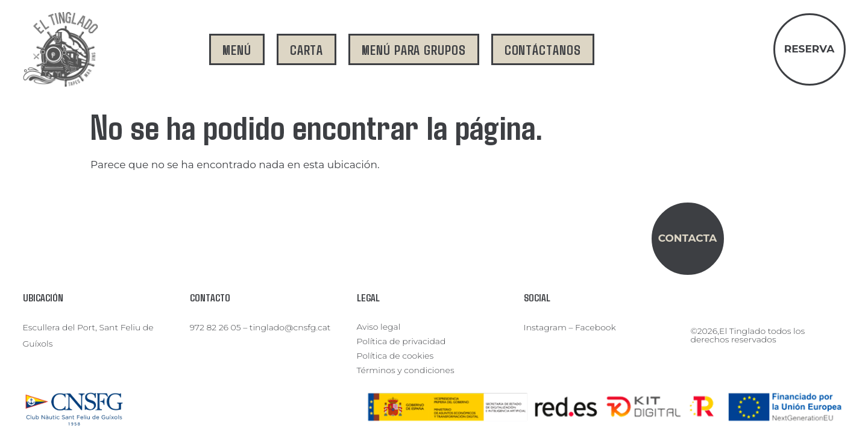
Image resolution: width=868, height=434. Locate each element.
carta (307, 49)
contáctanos (543, 49)
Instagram (545, 327)
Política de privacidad (401, 341)
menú (237, 49)
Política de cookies (395, 356)
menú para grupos (414, 49)
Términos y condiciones (406, 370)
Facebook (596, 327)
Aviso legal (379, 327)
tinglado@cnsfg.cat (290, 327)
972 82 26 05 (215, 327)
